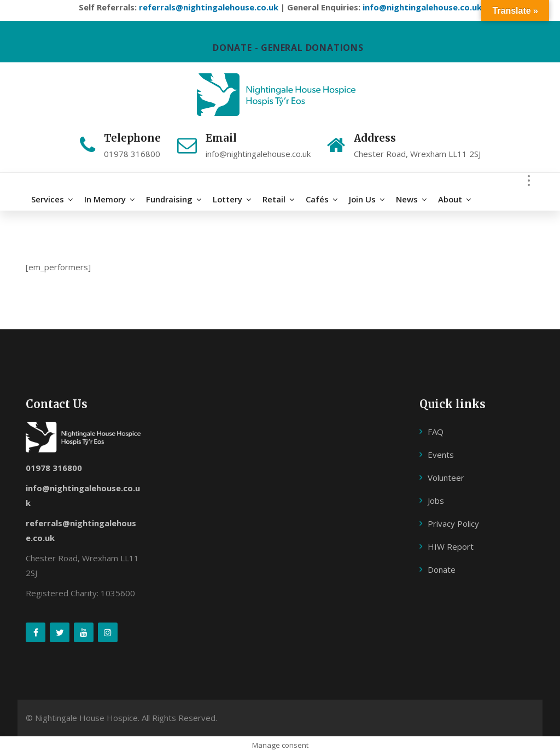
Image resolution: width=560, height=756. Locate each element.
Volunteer (446, 479)
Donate (442, 571)
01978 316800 (54, 469)
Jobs (436, 502)
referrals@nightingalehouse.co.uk (209, 7)
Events (441, 456)
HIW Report (451, 548)
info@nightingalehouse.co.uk (422, 7)
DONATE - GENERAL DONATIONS (288, 48)
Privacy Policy (453, 525)
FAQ (436, 433)
